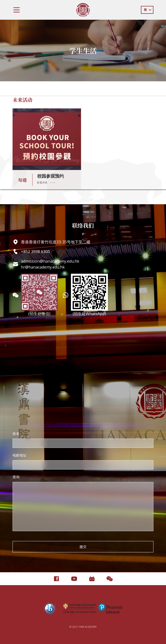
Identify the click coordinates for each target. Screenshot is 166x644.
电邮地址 (19, 455)
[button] (17, 10)
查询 (16, 477)
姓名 (16, 433)
